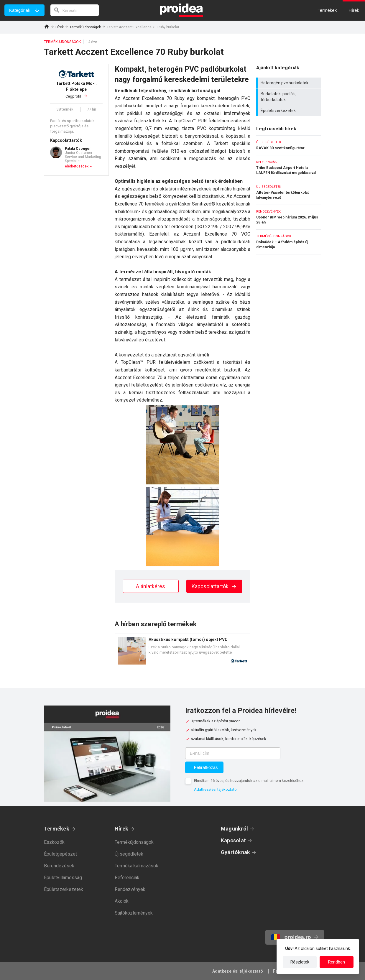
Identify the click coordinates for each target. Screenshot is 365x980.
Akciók (122, 901)
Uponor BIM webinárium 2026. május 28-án (289, 217)
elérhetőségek (77, 166)
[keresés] (75, 10)
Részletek (300, 962)
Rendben (337, 962)
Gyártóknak (235, 852)
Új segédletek (129, 854)
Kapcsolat (233, 840)
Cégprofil (76, 89)
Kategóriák (20, 10)
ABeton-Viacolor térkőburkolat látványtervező (289, 192)
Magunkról (234, 829)
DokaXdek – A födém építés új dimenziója (289, 242)
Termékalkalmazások (137, 866)
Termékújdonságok (85, 27)
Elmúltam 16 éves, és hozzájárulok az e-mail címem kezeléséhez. (249, 781)
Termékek (57, 829)
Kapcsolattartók (214, 586)
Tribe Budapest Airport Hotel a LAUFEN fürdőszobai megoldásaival (289, 168)
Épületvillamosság (63, 878)
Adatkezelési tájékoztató (215, 789)
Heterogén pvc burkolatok (289, 83)
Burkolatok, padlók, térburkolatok (289, 97)
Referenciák (127, 878)
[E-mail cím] (233, 753)
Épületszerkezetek (289, 111)
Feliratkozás (206, 767)
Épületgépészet (60, 854)
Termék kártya (182, 650)
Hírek (60, 27)
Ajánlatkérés (151, 586)
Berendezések (59, 866)
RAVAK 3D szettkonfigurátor (289, 145)
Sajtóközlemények (134, 913)
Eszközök (54, 842)
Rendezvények (130, 889)
